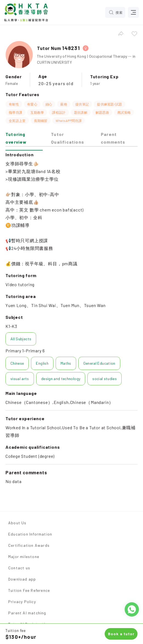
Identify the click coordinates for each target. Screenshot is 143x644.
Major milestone (24, 557)
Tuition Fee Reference (29, 590)
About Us (17, 523)
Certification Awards (29, 545)
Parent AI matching (27, 613)
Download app (22, 579)
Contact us (19, 568)
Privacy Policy (22, 602)
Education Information (30, 534)
